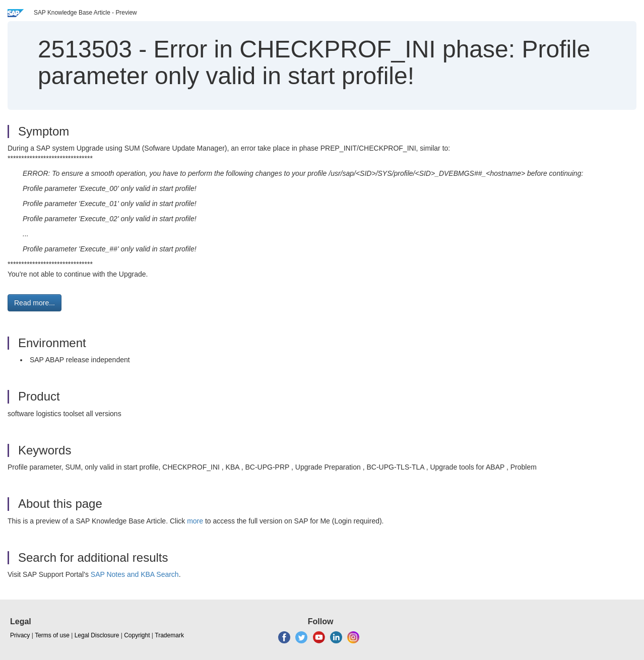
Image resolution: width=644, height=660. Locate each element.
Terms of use (52, 635)
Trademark (169, 635)
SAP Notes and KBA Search (135, 574)
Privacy (20, 635)
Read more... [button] (35, 303)
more (195, 521)
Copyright (137, 635)
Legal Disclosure (97, 635)
